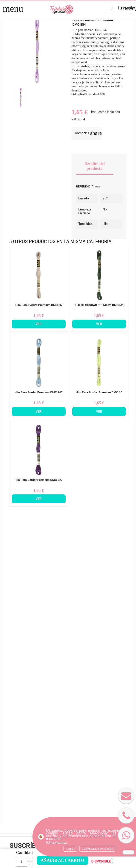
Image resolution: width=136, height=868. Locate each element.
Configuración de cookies (97, 849)
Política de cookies (56, 842)
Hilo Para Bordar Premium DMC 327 (39, 480)
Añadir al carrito (62, 860)
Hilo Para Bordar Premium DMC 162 (39, 392)
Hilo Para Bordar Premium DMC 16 (99, 392)
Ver (39, 324)
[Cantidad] (22, 862)
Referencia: (85, 186)
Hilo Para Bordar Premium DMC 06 (39, 305)
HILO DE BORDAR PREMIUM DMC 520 (99, 305)
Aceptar (70, 849)
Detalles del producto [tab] (95, 166)
